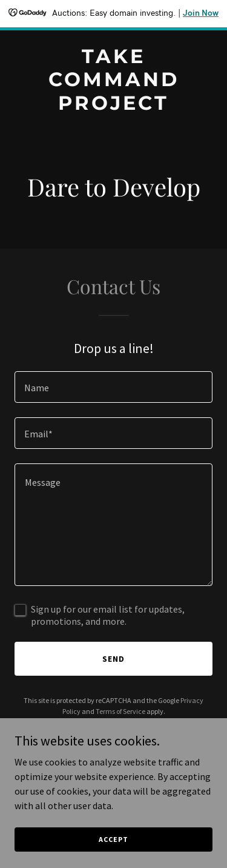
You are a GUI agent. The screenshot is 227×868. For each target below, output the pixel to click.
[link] (113, 106)
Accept (113, 839)
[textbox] (113, 387)
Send (113, 659)
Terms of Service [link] (120, 711)
